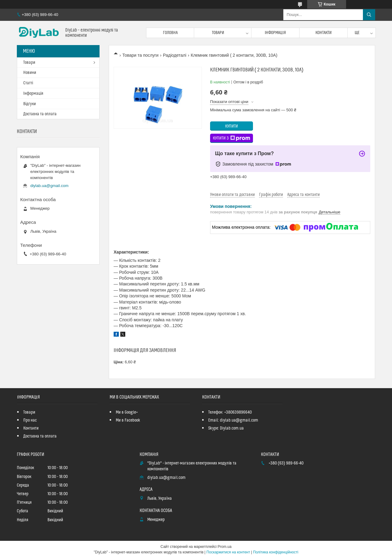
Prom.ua (225, 547)
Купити (232, 126)
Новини (30, 73)
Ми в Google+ (127, 412)
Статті (28, 83)
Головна (170, 33)
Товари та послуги (140, 55)
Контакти (324, 33)
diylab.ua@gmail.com (49, 186)
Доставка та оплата (40, 114)
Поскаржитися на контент (228, 552)
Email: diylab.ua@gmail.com (233, 420)
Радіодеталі (175, 55)
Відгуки (30, 104)
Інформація (275, 33)
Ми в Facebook (128, 420)
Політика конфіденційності (276, 552)
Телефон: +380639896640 (230, 412)
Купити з (232, 138)
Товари (218, 33)
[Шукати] (369, 15)
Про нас (30, 420)
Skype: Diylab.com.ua (226, 428)
